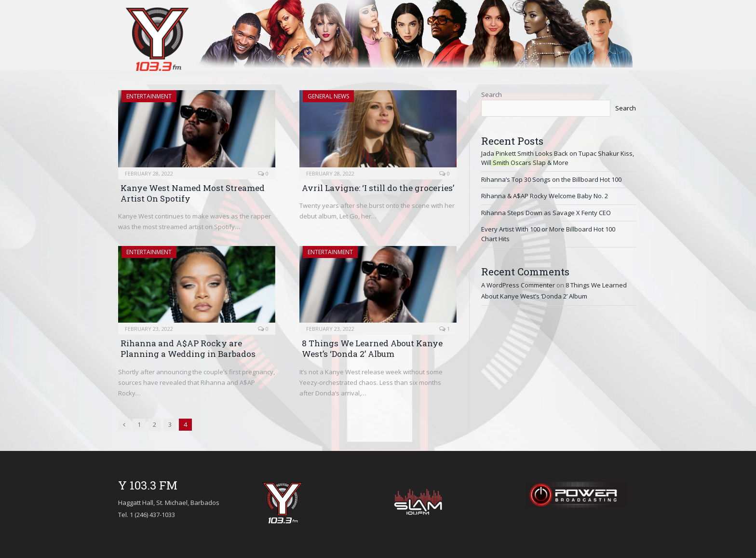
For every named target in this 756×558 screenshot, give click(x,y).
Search (492, 95)
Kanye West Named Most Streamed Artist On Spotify (193, 193)
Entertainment (149, 96)
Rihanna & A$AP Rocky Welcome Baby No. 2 (545, 196)
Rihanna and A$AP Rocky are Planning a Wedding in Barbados (188, 348)
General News (328, 96)
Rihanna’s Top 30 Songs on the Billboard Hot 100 (551, 179)
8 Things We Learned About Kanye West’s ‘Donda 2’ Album (372, 348)
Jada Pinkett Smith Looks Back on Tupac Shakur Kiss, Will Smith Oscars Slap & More (558, 158)
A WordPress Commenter (518, 285)
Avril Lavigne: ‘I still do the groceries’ (378, 188)
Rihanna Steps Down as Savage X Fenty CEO (546, 213)
